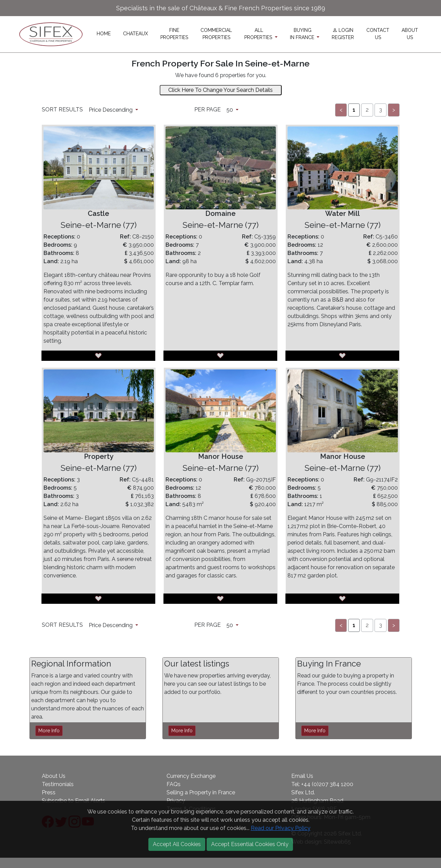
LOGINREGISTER (343, 34)
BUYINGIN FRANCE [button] (303, 34)
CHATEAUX (136, 34)
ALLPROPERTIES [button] (259, 34)
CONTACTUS (378, 34)
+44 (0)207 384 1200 (327, 784)
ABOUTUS (410, 34)
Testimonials (58, 784)
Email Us (302, 776)
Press (49, 792)
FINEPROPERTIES (174, 34)
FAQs (174, 784)
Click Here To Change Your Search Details (220, 90)
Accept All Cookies (177, 844)
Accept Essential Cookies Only (250, 844)
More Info (49, 731)
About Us (54, 776)
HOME (104, 34)
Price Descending (111, 110)
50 (230, 110)
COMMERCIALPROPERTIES (216, 34)
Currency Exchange (191, 776)
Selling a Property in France (201, 792)
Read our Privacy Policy (281, 828)
